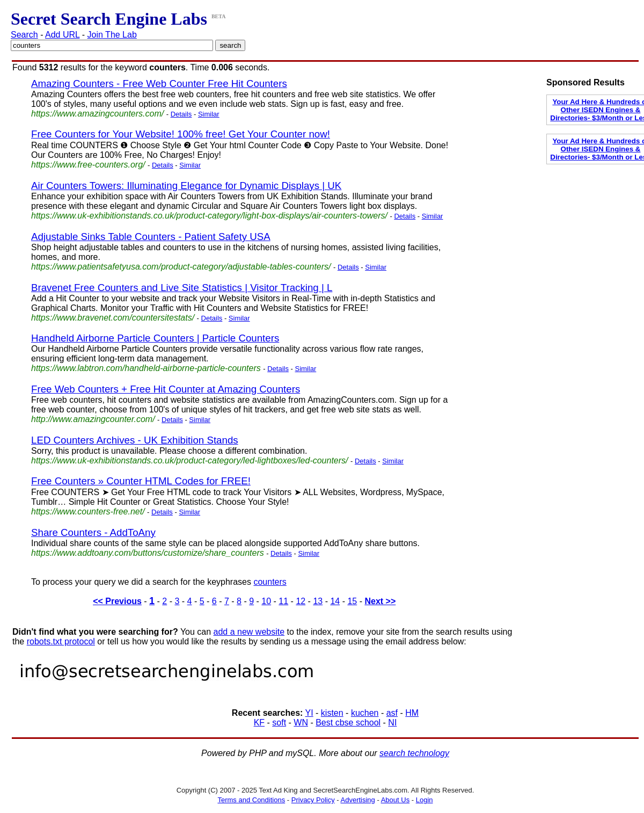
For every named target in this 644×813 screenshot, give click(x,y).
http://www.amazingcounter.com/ (93, 419)
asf (392, 713)
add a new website (249, 632)
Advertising (358, 800)
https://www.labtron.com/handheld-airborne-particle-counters (146, 368)
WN (301, 723)
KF (259, 723)
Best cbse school (348, 723)
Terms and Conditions (251, 800)
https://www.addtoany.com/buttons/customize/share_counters (148, 553)
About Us (395, 800)
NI (392, 723)
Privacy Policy (313, 800)
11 (283, 601)
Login (425, 800)
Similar (209, 114)
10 (266, 601)
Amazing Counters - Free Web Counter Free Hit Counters (159, 84)
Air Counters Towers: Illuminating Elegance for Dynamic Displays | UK (186, 186)
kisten (332, 713)
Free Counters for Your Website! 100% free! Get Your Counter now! (181, 134)
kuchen (365, 713)
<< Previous (117, 601)
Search (24, 35)
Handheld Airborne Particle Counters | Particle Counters (155, 338)
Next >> (380, 601)
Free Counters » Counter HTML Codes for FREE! (141, 481)
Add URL (62, 35)
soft (279, 723)
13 (318, 601)
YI (309, 713)
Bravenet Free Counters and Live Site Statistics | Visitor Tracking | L (182, 288)
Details (181, 114)
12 (301, 601)
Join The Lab (112, 35)
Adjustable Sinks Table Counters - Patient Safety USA (151, 237)
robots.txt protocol (61, 641)
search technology (414, 753)
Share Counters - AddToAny (93, 532)
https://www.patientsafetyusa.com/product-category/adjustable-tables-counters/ (181, 267)
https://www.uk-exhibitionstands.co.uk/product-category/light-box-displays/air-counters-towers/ (209, 216)
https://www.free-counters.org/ (88, 165)
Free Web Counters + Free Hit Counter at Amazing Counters (166, 389)
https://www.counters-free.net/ (88, 511)
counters (270, 582)
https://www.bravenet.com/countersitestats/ (113, 318)
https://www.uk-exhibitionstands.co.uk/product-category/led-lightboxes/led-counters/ (190, 460)
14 (335, 601)
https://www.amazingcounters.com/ (97, 114)
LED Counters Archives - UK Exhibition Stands (135, 440)
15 (352, 601)
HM (412, 713)
